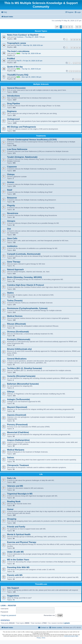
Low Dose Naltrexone (17, 149)
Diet (9, 229)
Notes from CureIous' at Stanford (23, 35)
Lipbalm (67, 623)
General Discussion (16, 88)
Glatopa (11, 174)
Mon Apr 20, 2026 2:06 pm (31, 77)
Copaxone (12, 167)
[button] (57, 27)
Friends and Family (16, 527)
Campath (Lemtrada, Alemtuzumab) (24, 254)
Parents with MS (15, 575)
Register (12, 606)
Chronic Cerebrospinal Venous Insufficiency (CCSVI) (32, 140)
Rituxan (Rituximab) (17, 324)
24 (77, 40)
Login (3, 606)
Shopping (12, 519)
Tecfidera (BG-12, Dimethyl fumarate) (25, 368)
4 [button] (69, 27)
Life (41, 474)
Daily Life (12, 478)
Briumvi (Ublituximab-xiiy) (19, 349)
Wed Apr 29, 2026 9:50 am (33, 45)
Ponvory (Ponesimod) (17, 425)
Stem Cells (12, 238)
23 (74, 40)
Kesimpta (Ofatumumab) (19, 339)
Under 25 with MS (15, 552)
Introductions (13, 96)
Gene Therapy (14, 262)
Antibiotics (12, 246)
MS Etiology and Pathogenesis (22, 127)
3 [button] (66, 27)
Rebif (10, 190)
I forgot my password (8, 615)
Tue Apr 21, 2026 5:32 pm (31, 69)
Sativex (11, 458)
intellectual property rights (71, 636)
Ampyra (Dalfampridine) (18, 440)
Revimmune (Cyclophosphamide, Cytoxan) (27, 308)
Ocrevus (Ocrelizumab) (18, 332)
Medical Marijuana (16, 450)
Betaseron (12, 198)
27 (71, 48)
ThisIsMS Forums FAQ (18, 75)
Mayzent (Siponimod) (17, 407)
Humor (10, 509)
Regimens (12, 111)
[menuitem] (4, 12)
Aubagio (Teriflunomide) (19, 399)
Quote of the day (15, 67)
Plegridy (11, 206)
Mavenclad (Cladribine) (18, 432)
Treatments (41, 136)
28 (74, 48)
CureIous (20, 37)
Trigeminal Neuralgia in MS (20, 494)
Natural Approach (15, 270)
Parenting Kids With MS (18, 567)
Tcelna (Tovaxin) (15, 301)
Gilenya (11, 392)
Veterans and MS (15, 486)
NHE (18, 53)
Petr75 (19, 45)
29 (77, 48)
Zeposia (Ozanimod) (17, 415)
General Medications (17, 359)
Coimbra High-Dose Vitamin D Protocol (25, 285)
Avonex (11, 182)
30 (80, 48)
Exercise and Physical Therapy (22, 542)
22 (71, 40)
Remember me (50, 615)
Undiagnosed (13, 119)
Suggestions (13, 596)
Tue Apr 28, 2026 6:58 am (31, 53)
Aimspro (11, 221)
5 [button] (72, 27)
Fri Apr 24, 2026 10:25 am (33, 61)
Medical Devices (15, 316)
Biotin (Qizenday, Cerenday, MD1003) (24, 277)
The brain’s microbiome (18, 51)
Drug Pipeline (14, 104)
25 (80, 40)
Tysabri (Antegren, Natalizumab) (22, 157)
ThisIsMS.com (41, 584)
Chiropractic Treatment (18, 465)
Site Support (13, 588)
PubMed (11, 59)
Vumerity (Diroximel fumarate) (21, 376)
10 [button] (77, 27)
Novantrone (13, 213)
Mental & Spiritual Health (19, 534)
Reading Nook (14, 502)
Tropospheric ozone (17, 43)
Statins (10, 293)
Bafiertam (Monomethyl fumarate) (23, 384)
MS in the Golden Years (18, 560)
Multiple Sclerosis (41, 84)
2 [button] (64, 27)
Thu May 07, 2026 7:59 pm (35, 37)
